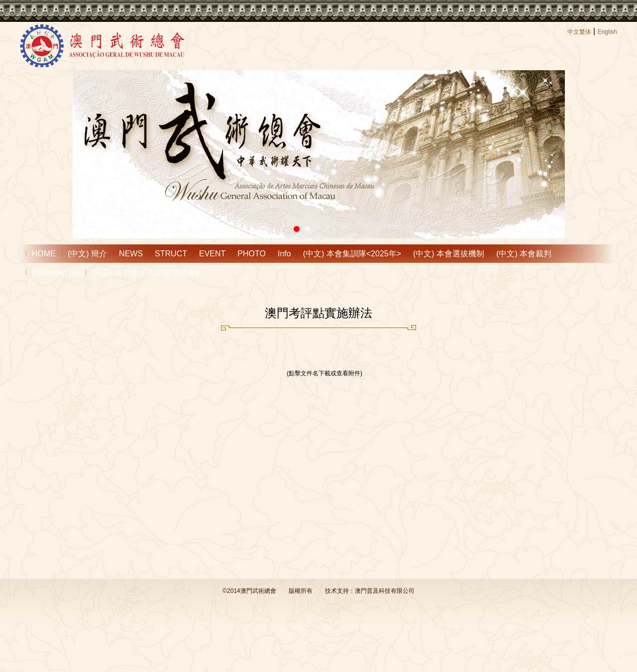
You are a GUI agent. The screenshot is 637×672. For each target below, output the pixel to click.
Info (284, 254)
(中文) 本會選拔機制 (449, 254)
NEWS (131, 254)
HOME (44, 254)
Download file (56, 273)
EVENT (212, 254)
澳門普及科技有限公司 (385, 591)
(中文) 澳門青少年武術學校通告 (147, 273)
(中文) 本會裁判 (524, 254)
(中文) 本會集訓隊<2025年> (352, 254)
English (607, 32)
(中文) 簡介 (87, 254)
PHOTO (252, 254)
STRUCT (171, 254)
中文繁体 (579, 32)
